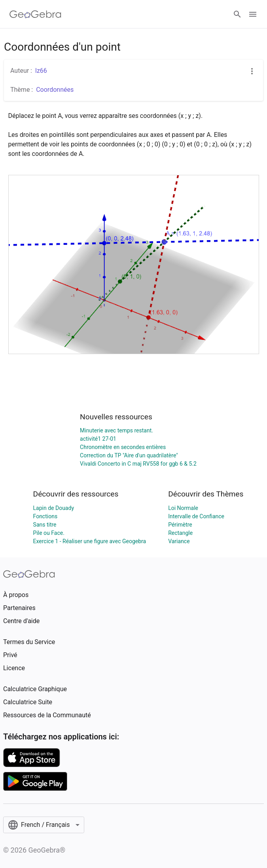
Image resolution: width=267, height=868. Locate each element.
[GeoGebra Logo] (35, 14)
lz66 (41, 71)
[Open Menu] (253, 14)
